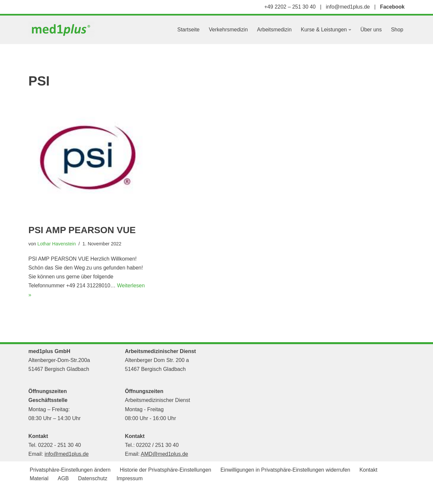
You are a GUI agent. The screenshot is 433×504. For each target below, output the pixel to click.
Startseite (188, 30)
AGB (63, 479)
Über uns (371, 30)
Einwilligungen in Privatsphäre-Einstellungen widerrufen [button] (286, 470)
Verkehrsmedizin (228, 30)
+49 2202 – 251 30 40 (290, 7)
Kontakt (369, 470)
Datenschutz (93, 479)
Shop (397, 30)
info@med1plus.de (348, 7)
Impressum (130, 479)
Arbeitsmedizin (274, 30)
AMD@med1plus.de (165, 454)
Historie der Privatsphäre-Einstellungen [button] (166, 470)
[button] (350, 30)
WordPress (95, 496)
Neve (34, 496)
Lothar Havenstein (57, 244)
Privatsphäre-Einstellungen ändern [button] (70, 470)
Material (39, 479)
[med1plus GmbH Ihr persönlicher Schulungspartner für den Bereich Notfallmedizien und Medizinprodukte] (63, 30)
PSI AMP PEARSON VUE (82, 230)
